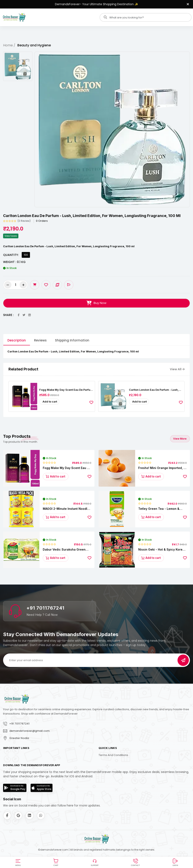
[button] (18, 862)
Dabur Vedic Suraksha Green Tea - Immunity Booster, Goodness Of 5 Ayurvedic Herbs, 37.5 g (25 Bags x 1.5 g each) (67, 549)
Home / (9, 45)
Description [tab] (17, 340)
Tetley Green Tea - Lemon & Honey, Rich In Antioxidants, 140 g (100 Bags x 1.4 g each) (162, 509)
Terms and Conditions (113, 755)
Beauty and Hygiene (34, 45)
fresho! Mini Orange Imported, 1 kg (161, 468)
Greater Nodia (19, 738)
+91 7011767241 (45, 608)
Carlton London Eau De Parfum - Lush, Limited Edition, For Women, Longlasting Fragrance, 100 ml (156, 390)
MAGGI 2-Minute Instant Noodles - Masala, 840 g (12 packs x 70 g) (67, 509)
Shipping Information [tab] (72, 340)
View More (180, 438)
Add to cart (50, 401)
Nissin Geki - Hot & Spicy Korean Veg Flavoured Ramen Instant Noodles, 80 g (162, 549)
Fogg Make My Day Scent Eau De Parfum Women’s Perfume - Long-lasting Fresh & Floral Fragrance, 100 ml (66, 390)
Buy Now (96, 303)
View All (177, 369)
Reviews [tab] (40, 340)
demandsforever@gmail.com (29, 731)
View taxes (11, 236)
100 (26, 255)
